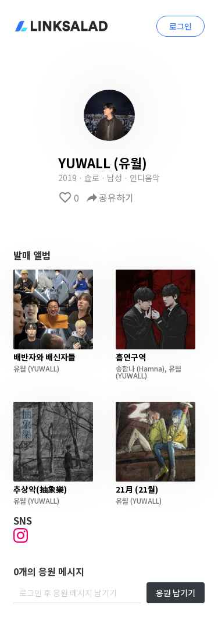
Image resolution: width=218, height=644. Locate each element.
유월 (20, 368)
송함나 (125, 368)
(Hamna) (150, 368)
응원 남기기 (176, 593)
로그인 (181, 26)
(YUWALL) (43, 368)
